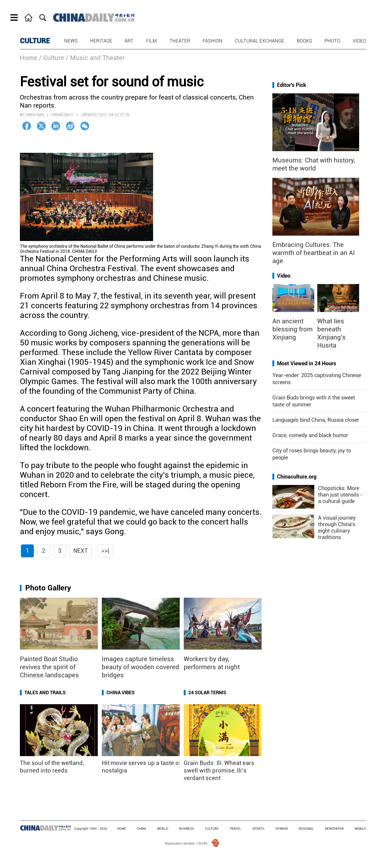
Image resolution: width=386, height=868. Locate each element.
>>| (105, 551)
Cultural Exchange (259, 41)
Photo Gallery (48, 588)
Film (151, 41)
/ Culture (52, 58)
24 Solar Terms (207, 692)
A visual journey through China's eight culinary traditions (337, 527)
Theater (180, 41)
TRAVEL (235, 829)
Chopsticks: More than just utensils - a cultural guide (340, 495)
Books (304, 41)
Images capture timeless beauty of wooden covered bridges (140, 667)
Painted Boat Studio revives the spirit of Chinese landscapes (49, 667)
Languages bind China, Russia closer (316, 420)
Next (81, 551)
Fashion (212, 41)
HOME (122, 829)
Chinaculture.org (297, 477)
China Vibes (120, 692)
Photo (332, 41)
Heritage (101, 41)
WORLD (163, 829)
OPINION (282, 829)
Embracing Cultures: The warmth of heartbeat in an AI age (314, 253)
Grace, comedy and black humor (310, 435)
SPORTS (258, 829)
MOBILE (360, 829)
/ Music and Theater (95, 58)
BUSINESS (187, 829)
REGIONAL (306, 829)
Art (129, 41)
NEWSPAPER (334, 829)
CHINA (141, 829)
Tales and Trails (45, 692)
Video (359, 41)
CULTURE (35, 41)
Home (29, 58)
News (71, 41)
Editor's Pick (292, 85)
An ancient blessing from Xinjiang (293, 329)
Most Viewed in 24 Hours (306, 363)
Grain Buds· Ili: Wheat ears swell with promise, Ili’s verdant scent (219, 770)
